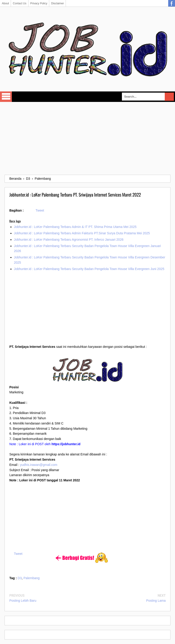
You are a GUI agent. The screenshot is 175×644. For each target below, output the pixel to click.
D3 (20, 578)
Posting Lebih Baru (23, 601)
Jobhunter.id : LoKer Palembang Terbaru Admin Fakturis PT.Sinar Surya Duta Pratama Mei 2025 (82, 233)
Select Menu (6, 97)
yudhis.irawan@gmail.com (39, 465)
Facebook (172, 3)
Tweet (40, 210)
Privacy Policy (39, 3)
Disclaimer (57, 3)
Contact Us (19, 3)
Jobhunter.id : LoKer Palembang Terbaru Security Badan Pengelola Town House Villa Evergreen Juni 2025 (89, 269)
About (5, 3)
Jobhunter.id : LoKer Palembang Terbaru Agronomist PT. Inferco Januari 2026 (69, 240)
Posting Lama (156, 601)
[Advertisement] (87, 138)
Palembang (32, 578)
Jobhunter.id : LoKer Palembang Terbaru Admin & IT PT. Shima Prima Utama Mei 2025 (75, 227)
